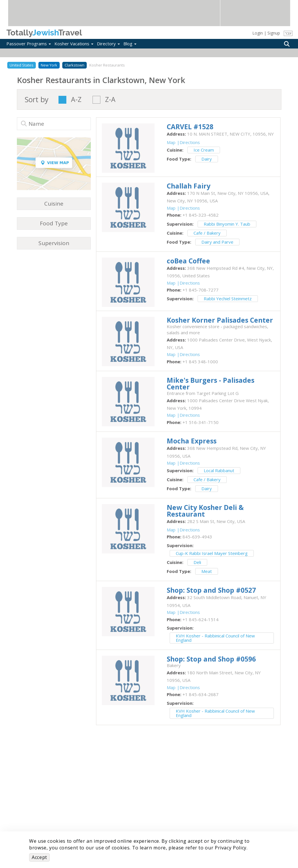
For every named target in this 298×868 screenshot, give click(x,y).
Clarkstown (74, 65)
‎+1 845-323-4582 (201, 215)
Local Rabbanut (219, 470)
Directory (108, 44)
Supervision (54, 243)
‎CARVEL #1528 (190, 127)
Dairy (207, 159)
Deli (197, 562)
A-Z (76, 100)
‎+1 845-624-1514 (201, 619)
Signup (274, 33)
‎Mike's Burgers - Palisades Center (211, 383)
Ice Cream (204, 150)
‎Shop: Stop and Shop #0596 (211, 659)
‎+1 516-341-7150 (201, 422)
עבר (288, 33)
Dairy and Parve (217, 242)
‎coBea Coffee (188, 261)
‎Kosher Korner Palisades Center (220, 320)
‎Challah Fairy (189, 186)
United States (22, 65)
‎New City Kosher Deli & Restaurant (205, 511)
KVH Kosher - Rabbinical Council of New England (215, 638)
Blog (130, 44)
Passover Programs (29, 44)
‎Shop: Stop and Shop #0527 (211, 590)
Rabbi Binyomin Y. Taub (227, 224)
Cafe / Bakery (207, 233)
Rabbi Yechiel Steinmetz (228, 299)
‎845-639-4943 (197, 537)
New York (49, 65)
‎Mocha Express (192, 441)
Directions (190, 142)
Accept (39, 857)
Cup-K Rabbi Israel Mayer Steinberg (212, 553)
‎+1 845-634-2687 (201, 694)
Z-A (110, 100)
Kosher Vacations (74, 44)
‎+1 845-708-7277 (201, 290)
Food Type (54, 223)
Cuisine (54, 204)
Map (171, 142)
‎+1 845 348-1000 (200, 362)
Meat (207, 571)
